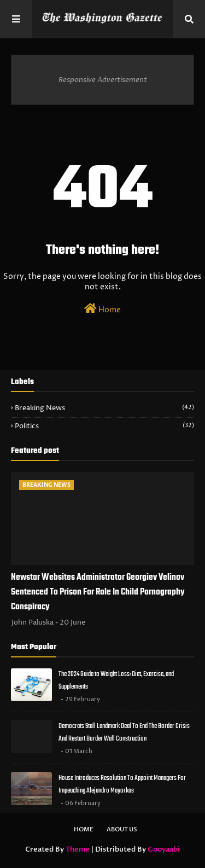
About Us (122, 829)
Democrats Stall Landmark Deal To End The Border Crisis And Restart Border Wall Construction (124, 732)
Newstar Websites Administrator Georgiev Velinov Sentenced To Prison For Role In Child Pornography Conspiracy (98, 592)
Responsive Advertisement (103, 80)
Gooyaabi (164, 849)
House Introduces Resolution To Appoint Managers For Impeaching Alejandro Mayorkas (122, 784)
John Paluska (33, 622)
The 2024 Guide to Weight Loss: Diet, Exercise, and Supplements (116, 680)
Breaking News (104, 408)
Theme (78, 849)
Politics (104, 426)
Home (102, 309)
